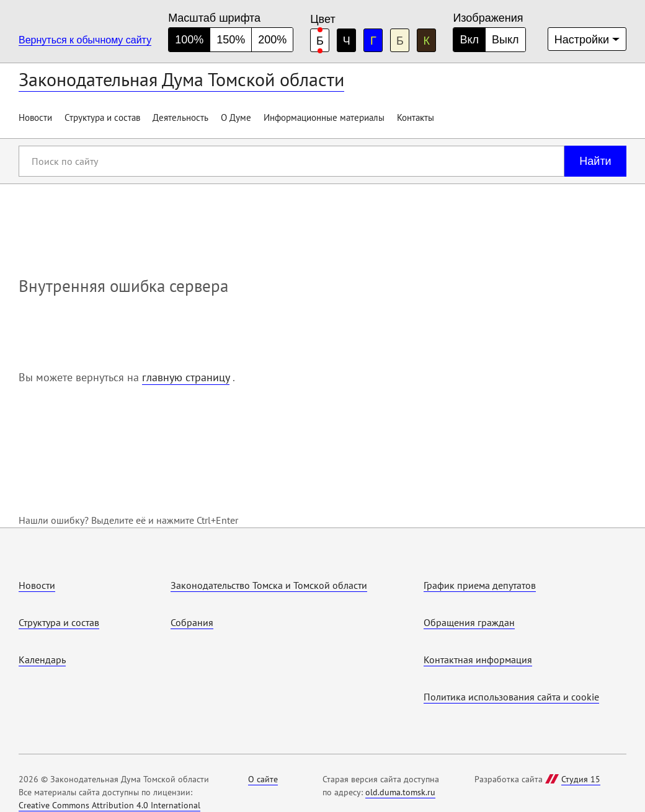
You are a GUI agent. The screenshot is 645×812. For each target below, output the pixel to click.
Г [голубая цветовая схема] (373, 41)
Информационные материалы (324, 117)
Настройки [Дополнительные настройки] (582, 40)
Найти (595, 161)
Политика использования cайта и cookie (511, 697)
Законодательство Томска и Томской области (269, 585)
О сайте (263, 779)
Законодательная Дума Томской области (181, 79)
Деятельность (180, 117)
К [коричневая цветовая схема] (427, 41)
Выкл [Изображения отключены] (505, 40)
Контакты (416, 117)
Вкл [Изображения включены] (469, 40)
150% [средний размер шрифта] (231, 40)
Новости (35, 117)
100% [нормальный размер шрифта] (189, 40)
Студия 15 (581, 779)
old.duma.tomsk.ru (400, 792)
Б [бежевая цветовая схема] (400, 41)
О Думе (236, 117)
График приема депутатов (480, 585)
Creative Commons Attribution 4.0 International (109, 805)
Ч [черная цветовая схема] (347, 41)
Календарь (42, 660)
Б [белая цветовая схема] (320, 41)
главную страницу (186, 377)
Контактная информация (478, 660)
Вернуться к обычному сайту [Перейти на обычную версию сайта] (85, 40)
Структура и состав (102, 117)
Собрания (192, 622)
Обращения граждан (469, 622)
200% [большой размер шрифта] (272, 40)
